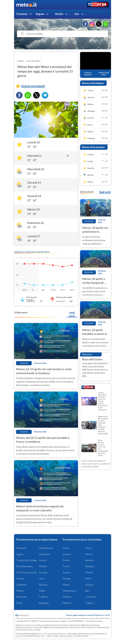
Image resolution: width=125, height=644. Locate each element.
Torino (66, 548)
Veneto (43, 560)
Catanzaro (91, 597)
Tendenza (24, 363)
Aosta (88, 548)
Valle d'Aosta (46, 548)
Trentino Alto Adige (27, 560)
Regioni (40, 14)
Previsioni (22, 14)
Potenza (67, 597)
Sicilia (19, 603)
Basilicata (21, 597)
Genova (67, 554)
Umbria (20, 578)
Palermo (67, 603)
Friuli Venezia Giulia (27, 572)
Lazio (42, 578)
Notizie (59, 14)
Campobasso (69, 591)
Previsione (89, 221)
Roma (88, 578)
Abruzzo (43, 585)
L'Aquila (89, 585)
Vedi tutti (105, 192)
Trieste (66, 566)
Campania (21, 585)
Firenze (89, 572)
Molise (20, 591)
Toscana (43, 572)
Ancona (66, 572)
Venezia (89, 560)
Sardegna (44, 603)
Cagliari (89, 603)
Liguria (20, 554)
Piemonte (21, 548)
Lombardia (44, 554)
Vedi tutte (72, 314)
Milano (89, 554)
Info (77, 14)
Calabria (43, 597)
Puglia (42, 591)
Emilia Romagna (24, 566)
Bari (87, 591)
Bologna (90, 566)
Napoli (66, 585)
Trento (66, 560)
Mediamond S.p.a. (36, 634)
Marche (43, 566)
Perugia (67, 578)
